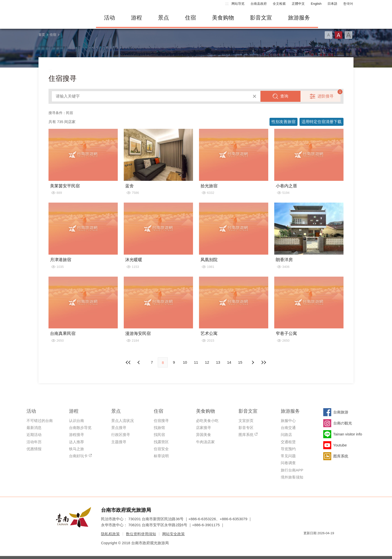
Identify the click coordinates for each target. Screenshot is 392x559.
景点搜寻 (119, 428)
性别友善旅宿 (283, 122)
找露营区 (161, 442)
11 (196, 362)
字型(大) (348, 35)
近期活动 (34, 435)
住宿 (190, 18)
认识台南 (76, 421)
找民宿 (159, 435)
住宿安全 (161, 449)
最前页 (128, 362)
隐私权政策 (110, 534)
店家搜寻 (203, 428)
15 (240, 362)
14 (229, 362)
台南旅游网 (63, 18)
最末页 (264, 362)
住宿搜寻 (161, 421)
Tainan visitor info (348, 434)
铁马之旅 (76, 449)
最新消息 (34, 428)
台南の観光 (343, 423)
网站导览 (238, 4)
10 (185, 362)
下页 (139, 362)
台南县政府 (259, 4)
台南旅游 (341, 412)
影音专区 (246, 428)
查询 (284, 96)
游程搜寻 (76, 435)
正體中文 (298, 4)
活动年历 (34, 442)
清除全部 (254, 96)
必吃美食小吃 (207, 421)
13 (218, 362)
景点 (163, 18)
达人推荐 (76, 442)
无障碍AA (325, 542)
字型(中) (338, 35)
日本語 (332, 4)
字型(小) (328, 35)
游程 (136, 18)
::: (227, 4)
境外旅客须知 (292, 477)
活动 (109, 18)
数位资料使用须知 (141, 534)
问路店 (286, 435)
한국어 (348, 4)
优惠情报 (34, 449)
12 (207, 362)
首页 (42, 35)
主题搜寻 (119, 442)
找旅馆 (159, 428)
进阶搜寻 (325, 96)
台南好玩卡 (78, 456)
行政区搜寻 (121, 435)
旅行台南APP (292, 470)
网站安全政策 (173, 534)
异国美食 (203, 435)
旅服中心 (288, 421)
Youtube (340, 445)
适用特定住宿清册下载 (321, 122)
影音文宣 (261, 18)
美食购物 (223, 18)
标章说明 (161, 456)
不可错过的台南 (40, 421)
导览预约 (288, 449)
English (316, 4)
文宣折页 (246, 421)
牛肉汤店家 (205, 442)
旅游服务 (299, 18)
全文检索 (279, 4)
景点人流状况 (122, 421)
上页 (253, 362)
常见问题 (288, 456)
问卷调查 (288, 463)
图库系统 (246, 435)
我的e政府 (307, 542)
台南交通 (288, 428)
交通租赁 (288, 442)
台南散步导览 (80, 428)
